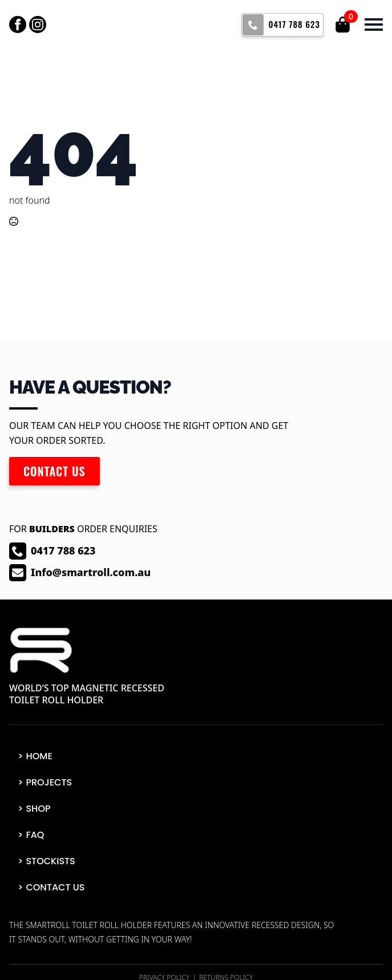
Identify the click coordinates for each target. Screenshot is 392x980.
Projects (49, 782)
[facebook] (18, 25)
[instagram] (38, 25)
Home (39, 756)
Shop (38, 809)
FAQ (35, 835)
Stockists (50, 861)
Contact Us (55, 887)
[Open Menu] (374, 25)
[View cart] (343, 25)
